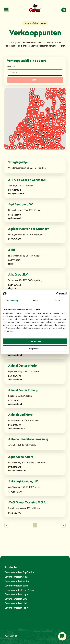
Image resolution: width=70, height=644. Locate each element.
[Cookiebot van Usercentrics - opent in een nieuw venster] (56, 294)
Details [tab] (35, 301)
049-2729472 (15, 376)
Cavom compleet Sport (16, 608)
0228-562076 (15, 239)
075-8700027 (15, 467)
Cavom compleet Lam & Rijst (19, 590)
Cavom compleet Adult (16, 577)
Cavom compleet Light (16, 594)
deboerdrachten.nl (16, 194)
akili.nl (11, 264)
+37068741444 (15, 492)
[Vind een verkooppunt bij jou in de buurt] (62, 636)
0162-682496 (14, 513)
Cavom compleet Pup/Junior (19, 572)
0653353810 (14, 260)
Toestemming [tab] (12, 301)
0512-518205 (14, 190)
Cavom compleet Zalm (16, 586)
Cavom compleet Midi (16, 603)
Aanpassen (35, 349)
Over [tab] (58, 301)
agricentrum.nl (15, 218)
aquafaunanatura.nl (17, 471)
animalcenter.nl (15, 355)
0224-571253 (15, 285)
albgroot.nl (13, 288)
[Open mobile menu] (6, 10)
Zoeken (35, 80)
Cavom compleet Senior (17, 581)
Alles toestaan (35, 341)
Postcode (11, 66)
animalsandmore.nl (17, 428)
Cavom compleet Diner (16, 599)
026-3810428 (15, 425)
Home (26, 23)
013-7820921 (14, 401)
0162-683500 (14, 215)
